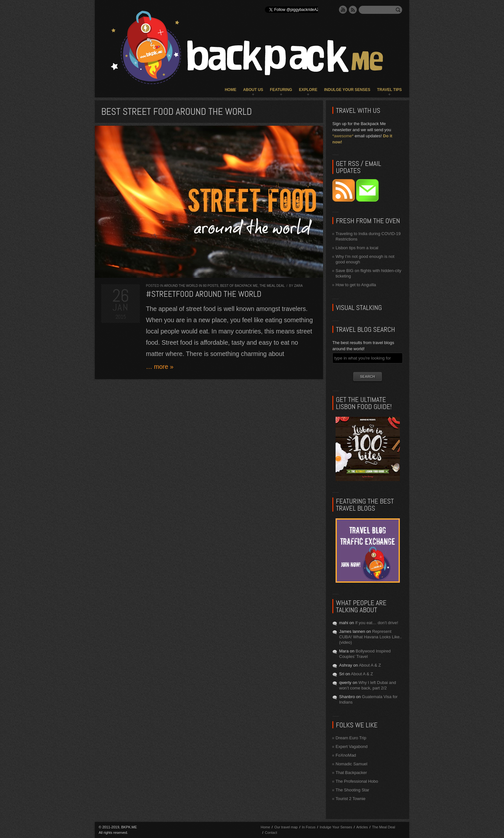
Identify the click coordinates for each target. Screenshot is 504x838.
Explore (308, 90)
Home (230, 90)
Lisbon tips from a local (357, 248)
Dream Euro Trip (351, 738)
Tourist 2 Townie (351, 799)
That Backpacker (351, 773)
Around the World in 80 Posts (191, 286)
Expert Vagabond (352, 747)
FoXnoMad (346, 755)
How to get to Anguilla (356, 285)
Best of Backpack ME (239, 286)
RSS (353, 10)
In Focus (309, 827)
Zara (298, 286)
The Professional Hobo (357, 781)
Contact (271, 833)
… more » (160, 367)
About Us (253, 90)
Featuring (281, 90)
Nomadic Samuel (351, 764)
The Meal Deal (272, 286)
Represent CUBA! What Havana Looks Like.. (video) (370, 637)
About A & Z (370, 665)
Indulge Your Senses (347, 90)
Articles (362, 827)
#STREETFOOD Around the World (204, 294)
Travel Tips (389, 90)
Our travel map (286, 827)
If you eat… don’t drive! (377, 623)
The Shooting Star (352, 790)
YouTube (343, 10)
